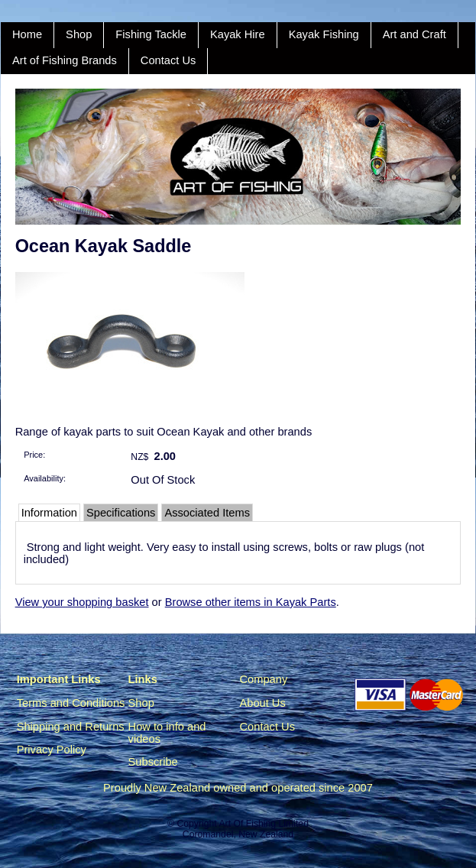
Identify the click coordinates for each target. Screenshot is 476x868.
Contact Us (168, 60)
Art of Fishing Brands (65, 60)
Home (27, 34)
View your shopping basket (82, 602)
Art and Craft (414, 34)
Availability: (45, 478)
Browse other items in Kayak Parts (251, 602)
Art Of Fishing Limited (263, 824)
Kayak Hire (238, 34)
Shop (79, 34)
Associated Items (207, 513)
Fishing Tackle (151, 34)
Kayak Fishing (324, 34)
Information (49, 513)
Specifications (121, 513)
